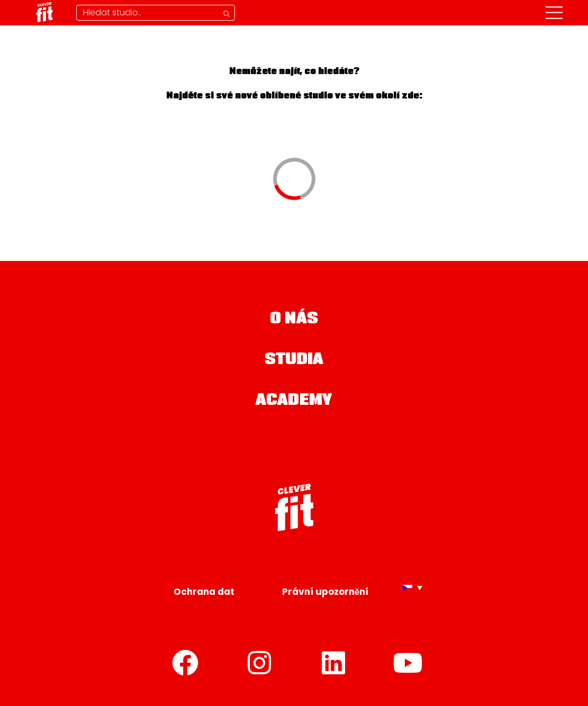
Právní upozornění (325, 592)
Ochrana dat (204, 592)
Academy (294, 401)
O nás (294, 320)
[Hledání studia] (156, 13)
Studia (294, 360)
